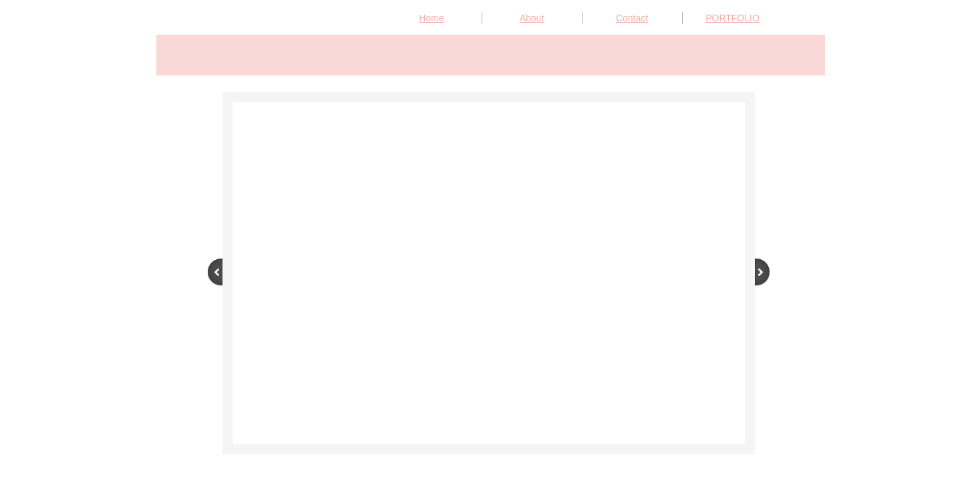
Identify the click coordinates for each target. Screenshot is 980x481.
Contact (632, 18)
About (532, 18)
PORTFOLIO (732, 18)
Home (431, 18)
